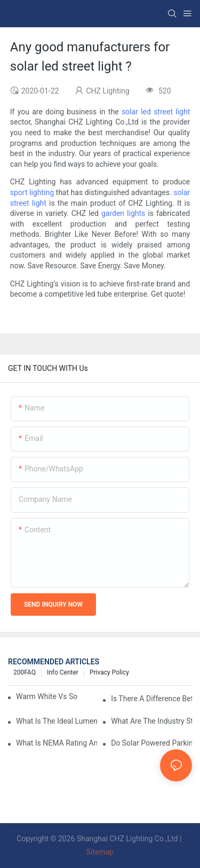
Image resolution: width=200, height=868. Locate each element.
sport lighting (32, 192)
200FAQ (25, 672)
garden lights (123, 213)
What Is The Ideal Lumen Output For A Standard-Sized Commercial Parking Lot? (57, 721)
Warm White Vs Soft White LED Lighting (47, 696)
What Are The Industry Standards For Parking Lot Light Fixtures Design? (151, 721)
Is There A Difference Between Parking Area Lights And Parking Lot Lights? (151, 699)
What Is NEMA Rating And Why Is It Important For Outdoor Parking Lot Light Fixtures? (57, 743)
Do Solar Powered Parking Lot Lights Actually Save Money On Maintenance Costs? (151, 743)
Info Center (63, 672)
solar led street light (156, 112)
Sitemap (100, 852)
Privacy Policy (109, 672)
